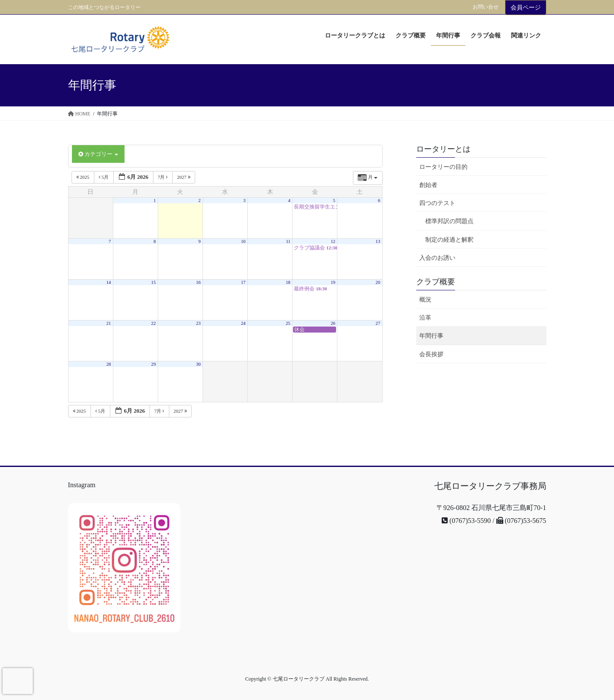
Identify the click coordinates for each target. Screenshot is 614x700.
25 (288, 323)
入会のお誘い (437, 258)
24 (243, 323)
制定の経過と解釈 (449, 240)
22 (154, 323)
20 (378, 282)
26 (333, 323)
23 (198, 323)
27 (378, 323)
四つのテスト (437, 203)
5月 (104, 177)
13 (378, 241)
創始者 (428, 185)
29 (154, 364)
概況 (425, 300)
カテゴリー (98, 154)
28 (109, 364)
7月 (163, 177)
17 (243, 282)
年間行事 (431, 336)
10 (243, 241)
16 (198, 282)
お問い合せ (486, 7)
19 (333, 282)
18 (288, 282)
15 (154, 282)
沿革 (425, 318)
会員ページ (526, 8)
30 (198, 364)
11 (288, 241)
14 (109, 282)
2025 (84, 177)
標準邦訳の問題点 (449, 221)
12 (333, 241)
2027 (184, 177)
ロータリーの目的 (443, 167)
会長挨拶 (431, 354)
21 (109, 323)
